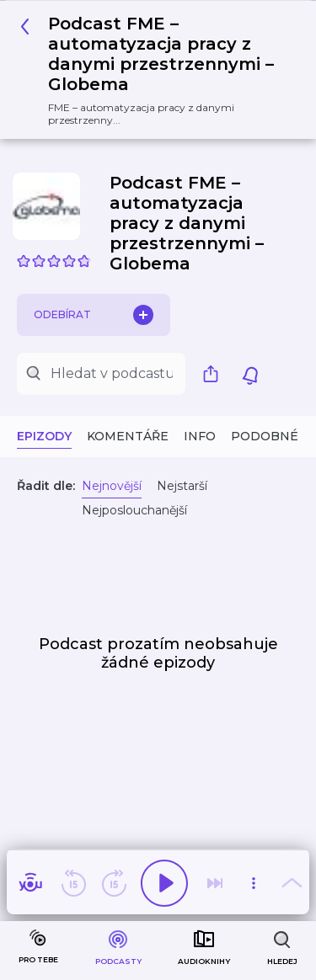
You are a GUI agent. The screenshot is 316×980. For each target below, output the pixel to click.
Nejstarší (182, 486)
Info (200, 436)
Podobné (265, 436)
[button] (152, 70)
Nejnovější (112, 486)
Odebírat (94, 315)
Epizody (44, 436)
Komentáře (128, 436)
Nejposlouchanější (134, 510)
